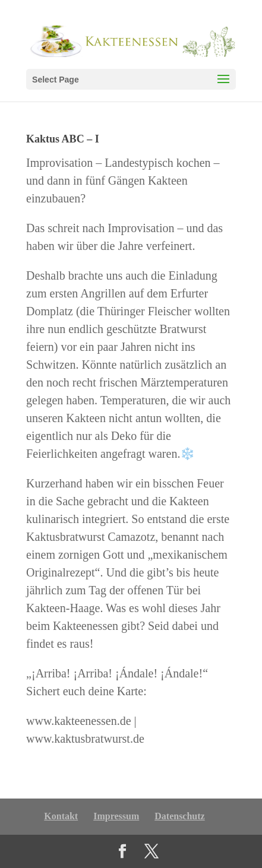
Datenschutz (179, 816)
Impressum (116, 816)
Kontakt (61, 816)
